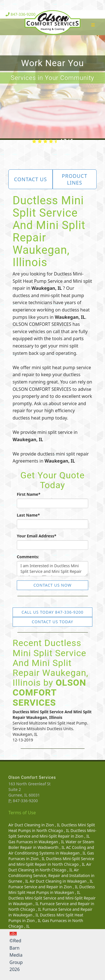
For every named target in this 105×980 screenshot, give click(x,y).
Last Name (28, 515)
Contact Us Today (53, 622)
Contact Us (31, 179)
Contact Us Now (53, 585)
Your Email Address (37, 536)
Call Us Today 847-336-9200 (53, 612)
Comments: (28, 557)
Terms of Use (22, 813)
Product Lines (75, 179)
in (35, 825)
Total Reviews (53, 148)
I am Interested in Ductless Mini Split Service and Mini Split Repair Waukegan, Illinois (53, 569)
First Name (29, 494)
